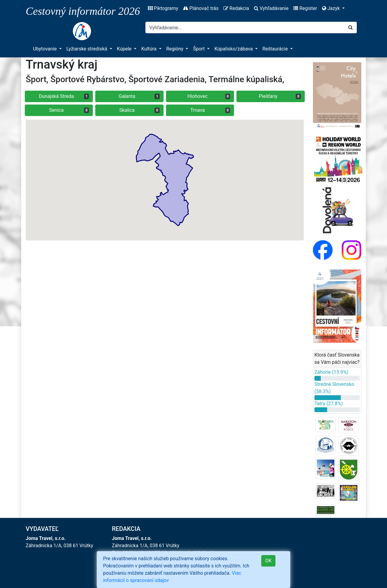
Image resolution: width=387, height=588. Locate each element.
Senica (69, 110)
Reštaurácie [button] (276, 49)
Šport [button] (199, 49)
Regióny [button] (176, 49)
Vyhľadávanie (271, 8)
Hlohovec (209, 96)
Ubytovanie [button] (45, 49)
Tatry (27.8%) (329, 404)
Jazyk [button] (332, 8)
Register (305, 8)
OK (268, 561)
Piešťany (280, 96)
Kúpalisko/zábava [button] (234, 49)
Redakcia (236, 8)
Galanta (139, 96)
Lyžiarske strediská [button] (88, 49)
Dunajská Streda (64, 96)
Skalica (139, 110)
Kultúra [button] (149, 49)
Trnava (210, 110)
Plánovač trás (201, 8)
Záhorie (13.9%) (331, 372)
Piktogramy (163, 8)
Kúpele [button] (125, 49)
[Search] (245, 27)
